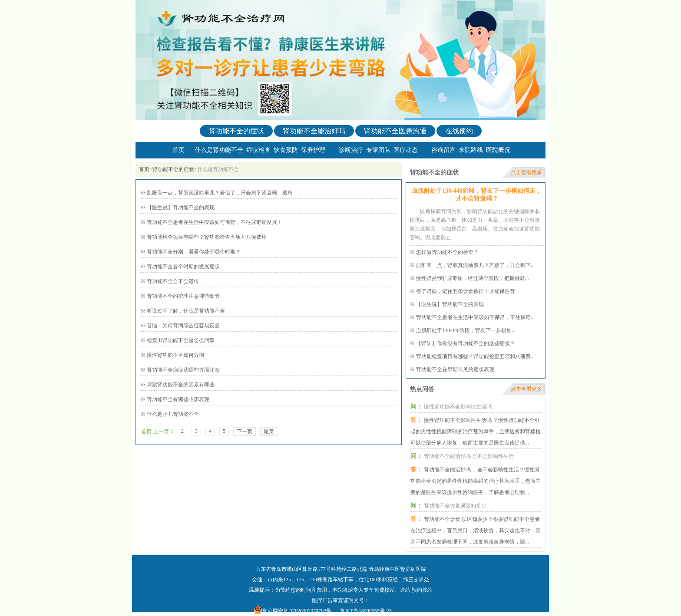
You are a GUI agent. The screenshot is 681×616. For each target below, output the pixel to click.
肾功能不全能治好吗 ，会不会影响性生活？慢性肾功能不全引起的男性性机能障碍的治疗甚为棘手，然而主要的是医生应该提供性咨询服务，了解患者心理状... (476, 481)
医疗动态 (406, 150)
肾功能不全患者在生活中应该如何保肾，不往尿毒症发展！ (214, 222)
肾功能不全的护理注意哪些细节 (183, 296)
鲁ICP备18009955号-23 (366, 611)
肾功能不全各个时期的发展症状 (183, 267)
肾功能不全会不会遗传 (172, 281)
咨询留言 (443, 150)
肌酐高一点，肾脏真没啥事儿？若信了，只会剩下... (475, 265)
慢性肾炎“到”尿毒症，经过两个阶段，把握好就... (473, 278)
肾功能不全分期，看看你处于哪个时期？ (193, 252)
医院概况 (498, 150)
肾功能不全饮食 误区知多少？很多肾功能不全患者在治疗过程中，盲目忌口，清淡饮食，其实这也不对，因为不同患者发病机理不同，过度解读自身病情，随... (476, 530)
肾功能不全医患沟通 (395, 131)
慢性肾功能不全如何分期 (175, 355)
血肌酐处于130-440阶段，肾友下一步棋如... (466, 330)
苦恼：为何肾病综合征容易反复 (183, 326)
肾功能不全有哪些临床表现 (177, 399)
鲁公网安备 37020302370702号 (297, 611)
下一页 (245, 432)
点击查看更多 (526, 172)
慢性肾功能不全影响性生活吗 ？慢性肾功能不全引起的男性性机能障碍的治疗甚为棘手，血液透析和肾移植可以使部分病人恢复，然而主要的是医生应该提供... (476, 432)
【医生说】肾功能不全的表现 (180, 208)
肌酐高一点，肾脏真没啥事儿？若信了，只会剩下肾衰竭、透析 (219, 193)
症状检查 (258, 150)
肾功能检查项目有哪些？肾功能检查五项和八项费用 (206, 237)
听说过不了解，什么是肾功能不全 (185, 311)
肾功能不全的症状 (236, 131)
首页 (179, 150)
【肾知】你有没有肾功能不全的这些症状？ (466, 343)
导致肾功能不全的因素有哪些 (180, 385)
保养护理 (313, 150)
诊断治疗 (351, 150)
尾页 (269, 432)
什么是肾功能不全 (219, 150)
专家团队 (378, 150)
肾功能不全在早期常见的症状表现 (455, 369)
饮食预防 (286, 150)
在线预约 (459, 131)
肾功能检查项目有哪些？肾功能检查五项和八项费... (475, 356)
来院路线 (471, 150)
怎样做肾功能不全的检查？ (447, 252)
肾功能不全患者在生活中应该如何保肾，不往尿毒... (475, 317)
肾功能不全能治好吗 (314, 131)
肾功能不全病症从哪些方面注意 (183, 370)
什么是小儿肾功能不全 (172, 414)
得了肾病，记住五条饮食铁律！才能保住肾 (466, 291)
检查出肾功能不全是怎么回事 (180, 340)
